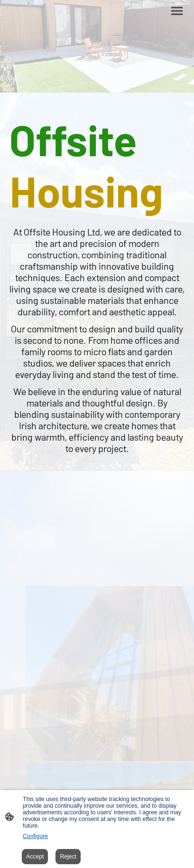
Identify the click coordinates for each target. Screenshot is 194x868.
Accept (35, 857)
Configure (35, 836)
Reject (68, 857)
